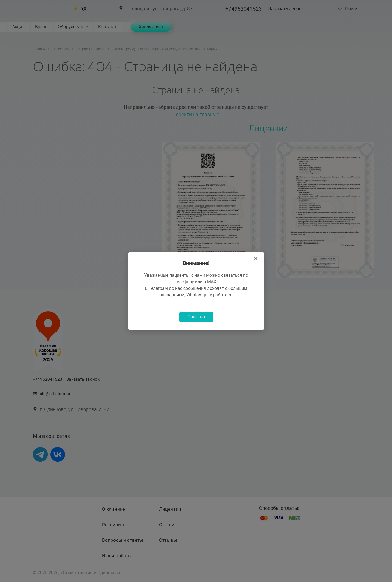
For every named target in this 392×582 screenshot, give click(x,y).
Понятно (196, 317)
